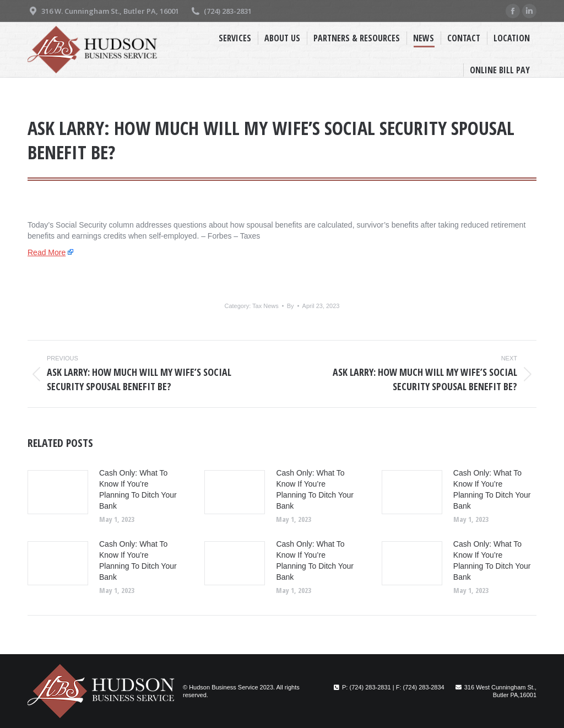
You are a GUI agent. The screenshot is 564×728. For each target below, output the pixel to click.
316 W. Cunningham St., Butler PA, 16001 (103, 11)
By (291, 306)
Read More (47, 252)
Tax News (265, 306)
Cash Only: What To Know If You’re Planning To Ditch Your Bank (138, 489)
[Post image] (58, 492)
